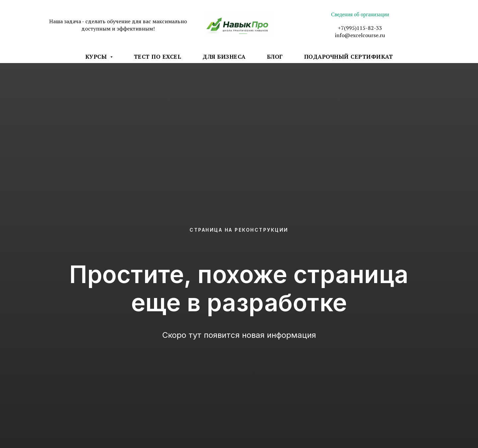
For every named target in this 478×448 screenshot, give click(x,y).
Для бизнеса (224, 57)
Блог (275, 57)
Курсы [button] (97, 57)
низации (380, 14)
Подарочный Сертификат (349, 57)
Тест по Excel (158, 57)
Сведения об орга (351, 14)
